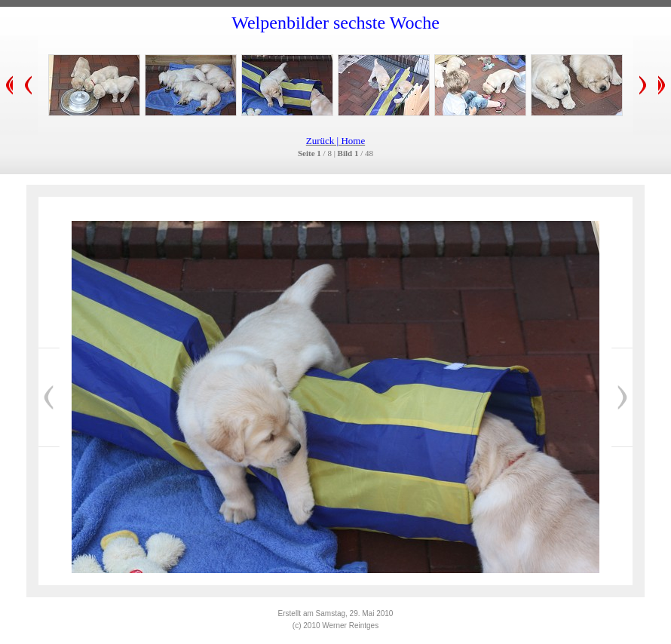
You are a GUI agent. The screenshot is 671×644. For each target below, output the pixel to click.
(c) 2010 (307, 626)
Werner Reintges (350, 626)
